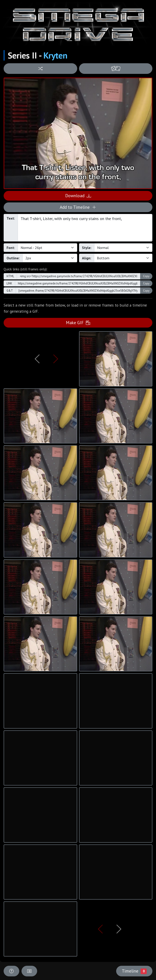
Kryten (55, 55)
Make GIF (78, 322)
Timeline (134, 971)
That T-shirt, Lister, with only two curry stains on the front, (85, 228)
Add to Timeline (78, 207)
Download (78, 196)
